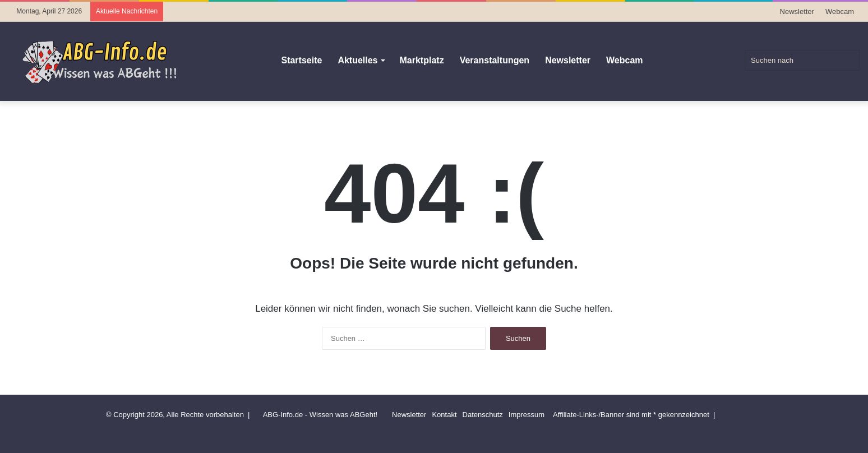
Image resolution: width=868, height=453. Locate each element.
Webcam (840, 11)
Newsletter (797, 11)
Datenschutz (483, 415)
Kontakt (444, 415)
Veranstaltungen (495, 60)
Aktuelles (357, 60)
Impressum (527, 415)
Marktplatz (422, 60)
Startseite (301, 60)
